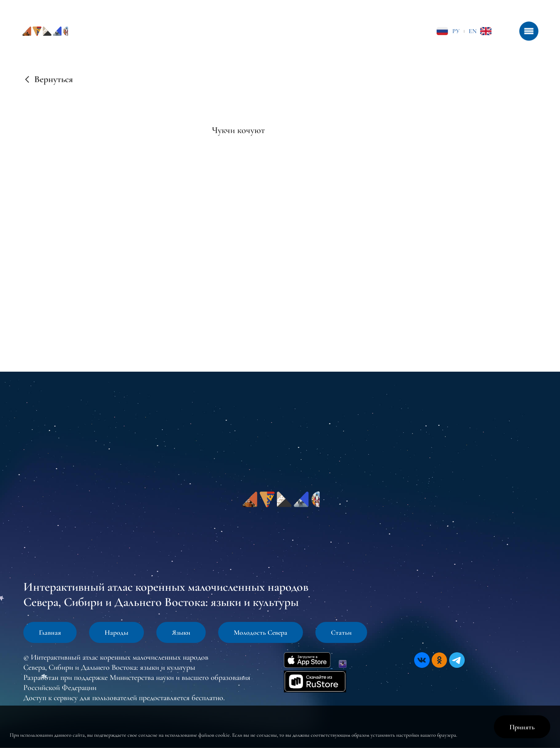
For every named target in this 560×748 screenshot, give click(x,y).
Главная (50, 632)
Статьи (341, 632)
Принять (522, 727)
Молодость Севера (261, 632)
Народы (116, 632)
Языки (181, 632)
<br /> (237, 203)
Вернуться (53, 79)
